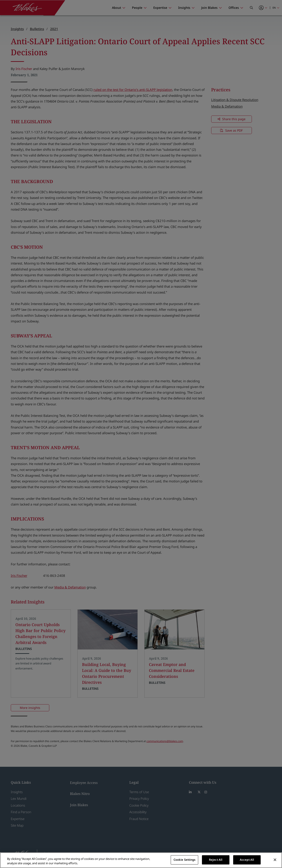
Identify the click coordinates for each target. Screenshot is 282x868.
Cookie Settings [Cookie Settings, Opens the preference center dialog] (185, 860)
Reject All (216, 860)
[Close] (275, 860)
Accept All (247, 860)
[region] (141, 860)
